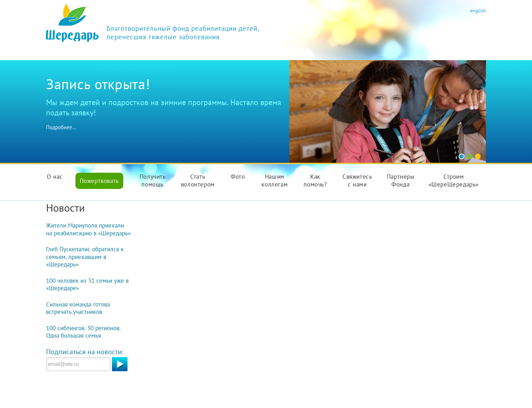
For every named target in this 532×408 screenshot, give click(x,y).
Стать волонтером (198, 180)
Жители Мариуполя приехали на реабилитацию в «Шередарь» (88, 229)
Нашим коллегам (275, 180)
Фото (238, 177)
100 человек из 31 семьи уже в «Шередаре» (87, 285)
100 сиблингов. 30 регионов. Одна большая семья (83, 332)
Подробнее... (61, 127)
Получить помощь (153, 180)
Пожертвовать (99, 181)
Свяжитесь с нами (357, 180)
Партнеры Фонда (401, 180)
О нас (55, 177)
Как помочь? (315, 180)
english (478, 10)
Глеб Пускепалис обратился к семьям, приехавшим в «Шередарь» (85, 257)
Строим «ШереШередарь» (454, 180)
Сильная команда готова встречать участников (78, 308)
